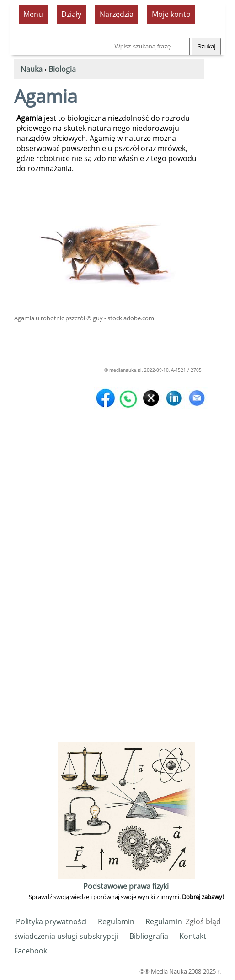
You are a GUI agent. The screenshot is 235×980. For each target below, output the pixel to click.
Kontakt (193, 936)
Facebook (31, 951)
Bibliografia (149, 936)
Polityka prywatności (51, 921)
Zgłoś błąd (203, 921)
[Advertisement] (127, 602)
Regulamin (116, 921)
